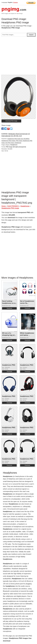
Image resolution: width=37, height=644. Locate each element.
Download (9, 308)
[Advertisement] (18, 56)
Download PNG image (11, 121)
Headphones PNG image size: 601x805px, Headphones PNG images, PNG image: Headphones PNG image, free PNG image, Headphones (17, 141)
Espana (16, 2)
